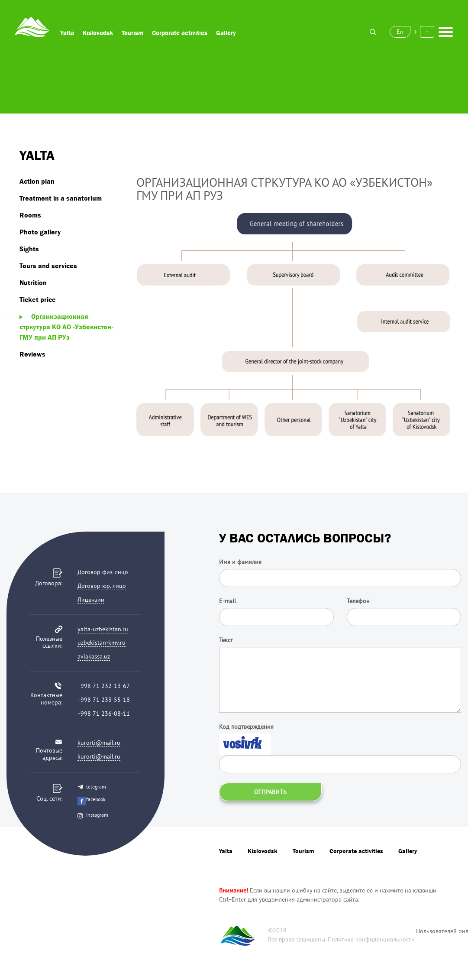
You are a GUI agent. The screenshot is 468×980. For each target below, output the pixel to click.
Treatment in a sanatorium (61, 198)
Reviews (32, 354)
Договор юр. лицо (102, 586)
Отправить (270, 792)
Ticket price (38, 299)
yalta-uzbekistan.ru (103, 629)
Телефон (358, 601)
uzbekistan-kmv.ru (102, 643)
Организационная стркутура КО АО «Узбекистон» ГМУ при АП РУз (66, 327)
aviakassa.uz (94, 656)
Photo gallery (40, 232)
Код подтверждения (246, 727)
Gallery (226, 33)
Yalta (67, 33)
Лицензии (91, 600)
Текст (226, 640)
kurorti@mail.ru (99, 743)
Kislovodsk (98, 33)
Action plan (37, 181)
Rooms (30, 215)
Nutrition (33, 282)
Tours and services (48, 266)
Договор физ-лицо (103, 572)
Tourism (132, 33)
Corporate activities (180, 33)
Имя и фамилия (240, 562)
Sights (29, 249)
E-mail (228, 601)
